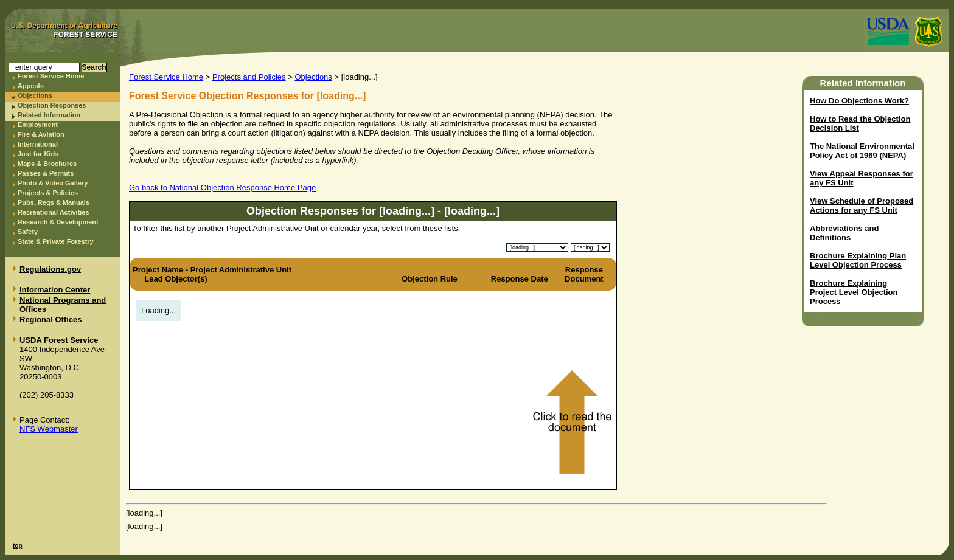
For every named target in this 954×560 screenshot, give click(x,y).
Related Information (49, 115)
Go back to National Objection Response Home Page (222, 188)
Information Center (55, 290)
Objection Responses (52, 105)
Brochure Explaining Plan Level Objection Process (858, 260)
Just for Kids (38, 154)
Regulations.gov (50, 269)
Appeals (31, 86)
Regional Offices (51, 320)
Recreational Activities (54, 212)
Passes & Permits (46, 173)
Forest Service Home (51, 76)
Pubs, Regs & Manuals (54, 202)
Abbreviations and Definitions (844, 233)
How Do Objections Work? (859, 101)
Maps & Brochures (47, 164)
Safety (28, 232)
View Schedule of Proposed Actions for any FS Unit (862, 206)
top (18, 546)
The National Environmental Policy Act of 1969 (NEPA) (862, 151)
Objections (35, 95)
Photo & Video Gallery (53, 183)
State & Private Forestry (56, 241)
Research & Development (58, 222)
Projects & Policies (48, 193)
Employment (38, 125)
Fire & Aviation (41, 134)
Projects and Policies (249, 77)
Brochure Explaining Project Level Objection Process (854, 292)
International (38, 144)
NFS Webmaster (49, 429)
